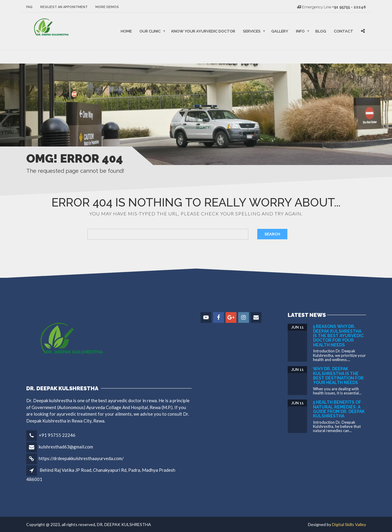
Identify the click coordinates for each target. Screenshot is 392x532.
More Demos (107, 7)
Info (300, 31)
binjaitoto (32, 57)
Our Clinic (150, 31)
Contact (344, 31)
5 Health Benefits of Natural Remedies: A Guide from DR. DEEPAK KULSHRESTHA (339, 409)
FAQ (29, 7)
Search (272, 234)
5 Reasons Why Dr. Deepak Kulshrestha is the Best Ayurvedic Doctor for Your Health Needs (338, 336)
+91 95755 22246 (57, 435)
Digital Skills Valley (349, 524)
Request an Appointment (64, 7)
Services (252, 31)
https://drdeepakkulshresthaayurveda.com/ (81, 458)
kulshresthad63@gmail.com (66, 447)
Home (126, 31)
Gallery (280, 31)
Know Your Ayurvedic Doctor (203, 31)
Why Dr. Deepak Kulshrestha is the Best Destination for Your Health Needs (338, 376)
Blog (321, 31)
